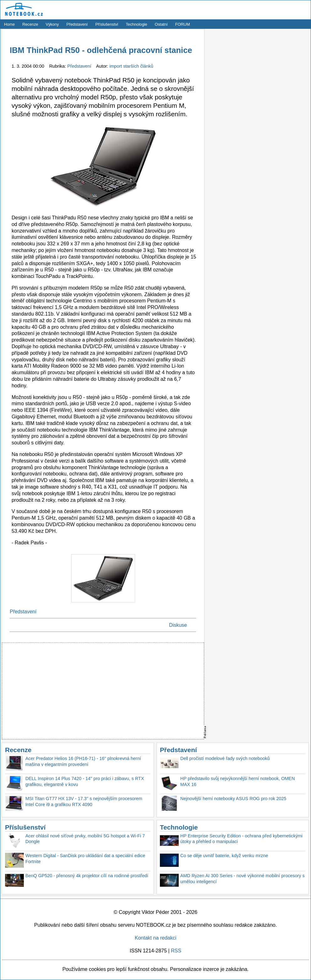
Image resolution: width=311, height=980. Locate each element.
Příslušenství (107, 24)
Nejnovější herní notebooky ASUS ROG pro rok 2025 (233, 799)
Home (9, 24)
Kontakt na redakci (156, 938)
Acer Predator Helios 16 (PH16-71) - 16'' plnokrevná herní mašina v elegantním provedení (83, 761)
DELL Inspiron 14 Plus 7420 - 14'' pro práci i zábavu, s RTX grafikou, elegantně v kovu (85, 781)
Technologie (136, 24)
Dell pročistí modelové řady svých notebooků (225, 758)
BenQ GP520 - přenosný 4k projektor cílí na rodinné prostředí (87, 876)
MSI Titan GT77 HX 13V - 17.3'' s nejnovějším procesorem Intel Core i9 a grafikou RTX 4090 (84, 802)
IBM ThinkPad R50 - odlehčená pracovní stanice (101, 50)
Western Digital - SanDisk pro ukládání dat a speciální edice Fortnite (85, 859)
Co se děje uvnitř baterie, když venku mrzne (224, 856)
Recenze (30, 24)
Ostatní (161, 24)
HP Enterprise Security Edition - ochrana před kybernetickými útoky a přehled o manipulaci (241, 839)
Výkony (52, 24)
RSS (176, 951)
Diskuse (178, 625)
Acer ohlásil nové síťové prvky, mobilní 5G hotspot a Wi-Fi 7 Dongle (85, 839)
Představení (77, 24)
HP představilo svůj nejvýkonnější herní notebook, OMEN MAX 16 (237, 781)
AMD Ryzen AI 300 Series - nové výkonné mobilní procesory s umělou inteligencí (242, 879)
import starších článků (131, 66)
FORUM (183, 24)
